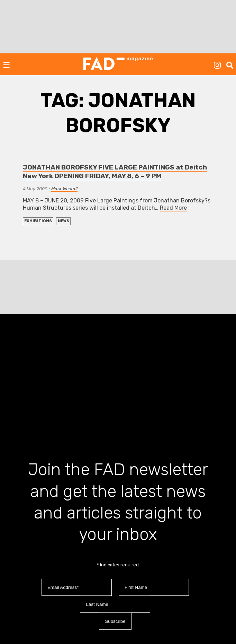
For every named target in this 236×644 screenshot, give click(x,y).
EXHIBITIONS (38, 221)
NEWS (63, 221)
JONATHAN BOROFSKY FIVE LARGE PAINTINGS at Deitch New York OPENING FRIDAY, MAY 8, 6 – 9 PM (115, 172)
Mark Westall (64, 189)
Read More (173, 208)
